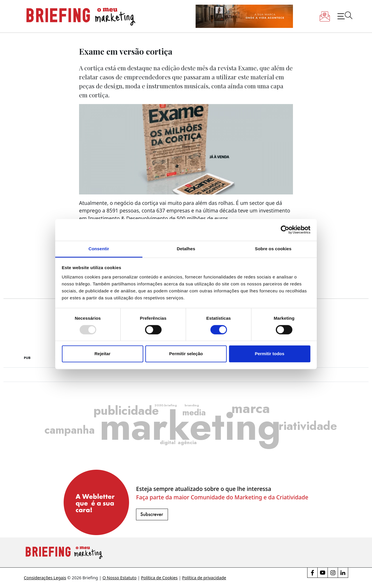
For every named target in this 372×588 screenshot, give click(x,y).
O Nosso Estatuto (120, 578)
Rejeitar (102, 354)
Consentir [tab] (99, 249)
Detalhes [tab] (186, 249)
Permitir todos (270, 354)
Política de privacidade (204, 578)
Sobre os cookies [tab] (273, 249)
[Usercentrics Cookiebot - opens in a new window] (285, 230)
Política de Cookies (159, 578)
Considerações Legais (45, 578)
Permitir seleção (186, 354)
